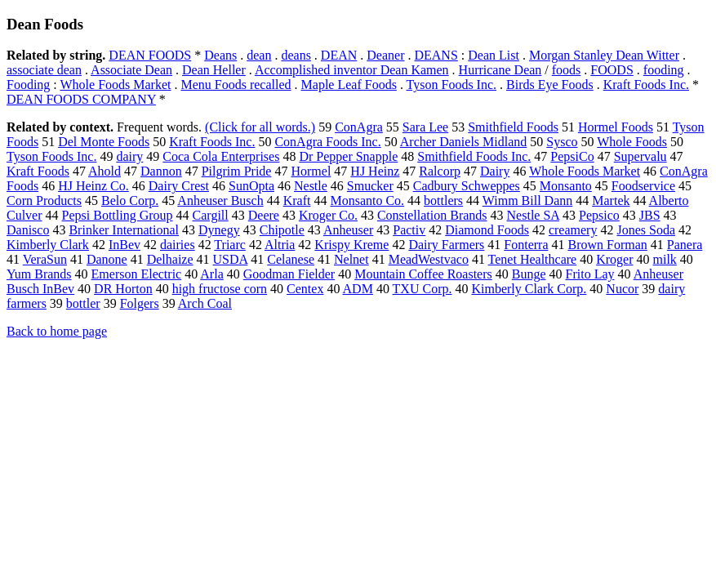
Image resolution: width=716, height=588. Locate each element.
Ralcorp (440, 171)
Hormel (311, 171)
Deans (220, 55)
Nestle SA (533, 215)
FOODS (611, 70)
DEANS (436, 55)
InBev (125, 245)
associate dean (44, 70)
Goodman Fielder (289, 274)
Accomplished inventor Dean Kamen (352, 70)
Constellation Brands (432, 215)
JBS (650, 215)
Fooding (28, 85)
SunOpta (251, 186)
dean (259, 55)
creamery (573, 230)
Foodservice (643, 186)
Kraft (297, 200)
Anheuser (348, 230)
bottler (83, 303)
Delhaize (170, 259)
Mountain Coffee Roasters (423, 274)
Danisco (28, 230)
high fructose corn (220, 289)
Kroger (614, 259)
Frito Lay (590, 274)
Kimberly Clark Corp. (529, 289)
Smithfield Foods (513, 127)
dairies (178, 245)
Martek (611, 200)
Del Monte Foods (104, 142)
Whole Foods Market (116, 85)
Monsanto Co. (367, 200)
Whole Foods (632, 142)
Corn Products (44, 200)
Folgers (140, 303)
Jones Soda (646, 230)
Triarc (230, 245)
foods (567, 70)
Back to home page (57, 331)
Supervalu (640, 156)
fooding (664, 70)
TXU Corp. (422, 289)
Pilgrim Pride (237, 171)
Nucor (622, 289)
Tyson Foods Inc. (451, 85)
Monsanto (566, 186)
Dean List (494, 55)
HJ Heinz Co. (93, 186)
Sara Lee (425, 127)
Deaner (385, 55)
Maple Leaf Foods (349, 85)
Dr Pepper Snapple (348, 156)
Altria (280, 245)
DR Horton (123, 289)
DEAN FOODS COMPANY (81, 99)
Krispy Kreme (351, 245)
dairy (129, 156)
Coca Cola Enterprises (221, 156)
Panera (685, 245)
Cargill (211, 215)
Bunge (529, 274)
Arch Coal (205, 303)
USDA (231, 259)
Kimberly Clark (48, 245)
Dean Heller (214, 70)
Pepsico (599, 215)
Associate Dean (131, 70)
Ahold (105, 171)
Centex (305, 289)
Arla (211, 274)
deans (296, 55)
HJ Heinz (375, 171)
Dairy (495, 171)
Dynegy (219, 230)
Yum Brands (39, 274)
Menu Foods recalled (236, 85)
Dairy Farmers (446, 245)
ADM (358, 289)
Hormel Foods (616, 127)
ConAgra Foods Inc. (327, 142)
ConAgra (359, 127)
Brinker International (124, 230)
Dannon (161, 171)
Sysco (562, 142)
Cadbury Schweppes (467, 186)
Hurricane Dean (500, 70)
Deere (264, 215)
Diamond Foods (487, 230)
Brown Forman (607, 245)
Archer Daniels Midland (464, 142)
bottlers (443, 200)
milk (665, 259)
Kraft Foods (38, 171)
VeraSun (45, 259)
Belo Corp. (130, 200)
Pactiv (409, 230)
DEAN (339, 55)
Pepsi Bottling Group (118, 215)
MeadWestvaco (429, 259)
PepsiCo (572, 156)
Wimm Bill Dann (527, 200)
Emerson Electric (137, 274)
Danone (107, 259)
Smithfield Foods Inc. (474, 156)
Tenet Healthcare (533, 259)
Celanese (291, 259)
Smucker (370, 186)
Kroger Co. (328, 215)
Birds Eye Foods (550, 85)
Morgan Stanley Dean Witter (604, 55)
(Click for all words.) (260, 127)
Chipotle (282, 230)
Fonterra (526, 245)
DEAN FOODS (150, 55)
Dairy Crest (179, 186)
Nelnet (351, 259)
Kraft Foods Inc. (646, 85)
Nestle (311, 186)
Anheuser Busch (220, 200)
